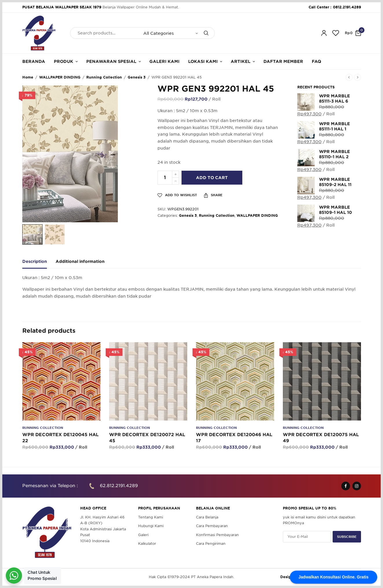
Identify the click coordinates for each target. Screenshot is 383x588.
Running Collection (104, 77)
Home (28, 77)
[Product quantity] (165, 178)
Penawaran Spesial (111, 61)
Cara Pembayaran (212, 526)
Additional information (80, 262)
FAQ (316, 61)
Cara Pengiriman (211, 544)
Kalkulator (147, 544)
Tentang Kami (151, 517)
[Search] (206, 33)
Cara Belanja (207, 517)
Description (35, 262)
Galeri (143, 535)
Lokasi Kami (203, 61)
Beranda (34, 61)
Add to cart (212, 178)
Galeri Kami (164, 61)
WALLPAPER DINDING (60, 77)
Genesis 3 (137, 77)
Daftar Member (283, 61)
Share (213, 195)
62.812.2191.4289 (119, 486)
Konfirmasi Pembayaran (217, 535)
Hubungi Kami (151, 526)
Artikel (241, 61)
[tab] (39, 264)
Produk (64, 61)
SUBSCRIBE (347, 536)
